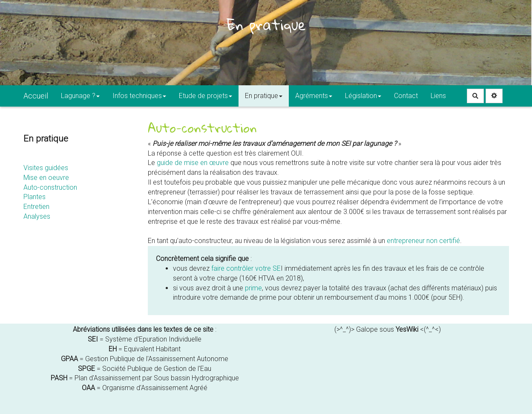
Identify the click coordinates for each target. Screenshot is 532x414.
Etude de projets (206, 96)
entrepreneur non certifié (423, 241)
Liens (438, 96)
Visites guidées (46, 168)
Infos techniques (139, 96)
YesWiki (407, 329)
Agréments (314, 96)
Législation (363, 96)
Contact (406, 96)
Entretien (36, 207)
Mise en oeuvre (46, 178)
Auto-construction (50, 187)
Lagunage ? (80, 96)
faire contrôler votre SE (246, 268)
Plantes (35, 197)
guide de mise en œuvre (193, 163)
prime (253, 288)
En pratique (264, 96)
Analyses (37, 216)
